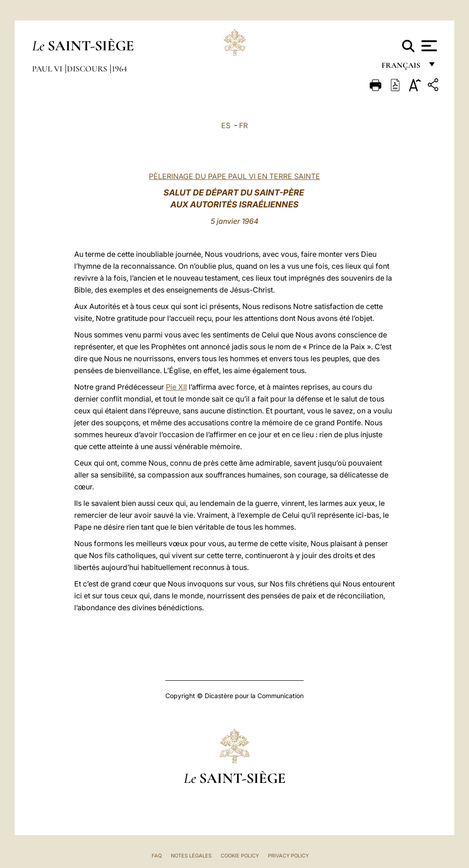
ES (226, 125)
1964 (119, 69)
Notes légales (191, 856)
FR (243, 125)
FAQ (157, 856)
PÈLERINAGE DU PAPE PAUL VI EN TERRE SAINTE (234, 176)
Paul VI (48, 69)
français (402, 68)
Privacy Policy (288, 856)
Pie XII (176, 387)
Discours (88, 69)
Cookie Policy (240, 856)
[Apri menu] (428, 46)
